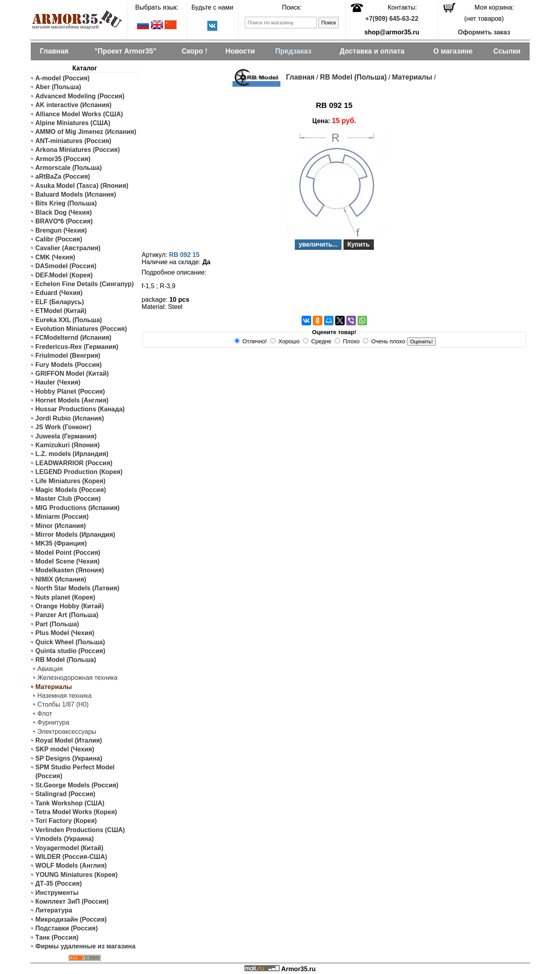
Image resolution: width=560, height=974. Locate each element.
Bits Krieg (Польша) (66, 203)
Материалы (412, 77)
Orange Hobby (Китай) (70, 606)
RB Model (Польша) (66, 660)
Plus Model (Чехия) (65, 633)
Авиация (50, 669)
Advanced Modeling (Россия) (80, 96)
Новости (240, 51)
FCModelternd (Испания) (73, 338)
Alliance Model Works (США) (79, 114)
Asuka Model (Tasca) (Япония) (82, 186)
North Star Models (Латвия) (77, 588)
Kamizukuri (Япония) (68, 445)
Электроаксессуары (67, 732)
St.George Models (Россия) (77, 785)
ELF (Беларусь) (60, 302)
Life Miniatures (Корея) (71, 481)
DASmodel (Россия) (66, 266)
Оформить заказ (484, 32)
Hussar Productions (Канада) (80, 409)
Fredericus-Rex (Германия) (77, 347)
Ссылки (507, 51)
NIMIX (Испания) (61, 579)
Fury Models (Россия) (69, 365)
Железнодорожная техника (78, 678)
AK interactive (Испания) (74, 105)
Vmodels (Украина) (65, 839)
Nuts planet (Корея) (66, 597)
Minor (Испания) (61, 526)
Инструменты (57, 893)
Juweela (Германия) (66, 436)
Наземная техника (65, 696)
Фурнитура (54, 722)
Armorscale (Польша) (69, 168)
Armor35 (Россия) (63, 159)
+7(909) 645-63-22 (392, 19)
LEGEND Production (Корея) (79, 472)
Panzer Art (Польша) (67, 615)
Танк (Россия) (57, 937)
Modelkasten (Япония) (70, 570)
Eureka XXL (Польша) (69, 320)
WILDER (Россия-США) (71, 857)
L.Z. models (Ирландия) (72, 454)
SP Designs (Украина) (69, 758)
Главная (54, 51)
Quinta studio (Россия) (70, 651)
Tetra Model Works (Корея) (76, 812)
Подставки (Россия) (67, 928)
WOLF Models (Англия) (71, 865)
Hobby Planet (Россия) (70, 391)
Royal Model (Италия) (69, 740)
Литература (54, 910)
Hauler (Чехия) (58, 382)
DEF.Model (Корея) (64, 275)
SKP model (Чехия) (65, 749)
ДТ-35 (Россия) (59, 883)
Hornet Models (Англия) (72, 400)
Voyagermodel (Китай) (70, 848)
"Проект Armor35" (125, 51)
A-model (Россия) (63, 78)
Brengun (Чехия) (61, 230)
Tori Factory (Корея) (66, 821)
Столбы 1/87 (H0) (63, 704)
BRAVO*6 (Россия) (64, 221)
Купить (359, 244)
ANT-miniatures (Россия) (73, 141)
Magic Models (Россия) (71, 490)
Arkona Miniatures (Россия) (78, 150)
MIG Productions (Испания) (78, 508)
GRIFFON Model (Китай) (72, 373)
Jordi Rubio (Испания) (70, 418)
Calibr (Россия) (59, 239)
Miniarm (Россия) (62, 517)
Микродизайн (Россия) (71, 919)
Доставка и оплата (372, 51)
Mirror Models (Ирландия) (75, 535)
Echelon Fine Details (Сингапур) (85, 284)
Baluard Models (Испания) (76, 194)
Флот (45, 714)
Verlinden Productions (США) (80, 830)
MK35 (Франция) (61, 543)
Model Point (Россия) (68, 553)
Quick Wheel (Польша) (70, 642)
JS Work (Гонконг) (64, 427)
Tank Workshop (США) (70, 803)
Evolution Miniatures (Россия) (81, 329)
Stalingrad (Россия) (66, 794)
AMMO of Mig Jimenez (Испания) (86, 132)
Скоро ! (195, 51)
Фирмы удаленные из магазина (86, 946)
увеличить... (318, 244)
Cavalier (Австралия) (68, 248)
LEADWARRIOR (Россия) (74, 463)
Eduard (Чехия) (59, 293)
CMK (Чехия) (56, 257)
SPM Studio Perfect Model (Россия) (75, 772)
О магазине (453, 51)
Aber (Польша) (59, 87)
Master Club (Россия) (68, 499)
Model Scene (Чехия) (68, 561)
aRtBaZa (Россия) (63, 176)
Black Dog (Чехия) (64, 212)
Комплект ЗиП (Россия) (72, 901)
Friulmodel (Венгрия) (68, 356)
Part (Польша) (57, 624)
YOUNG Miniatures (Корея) (77, 875)
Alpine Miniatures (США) (73, 123)
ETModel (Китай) (61, 311)
